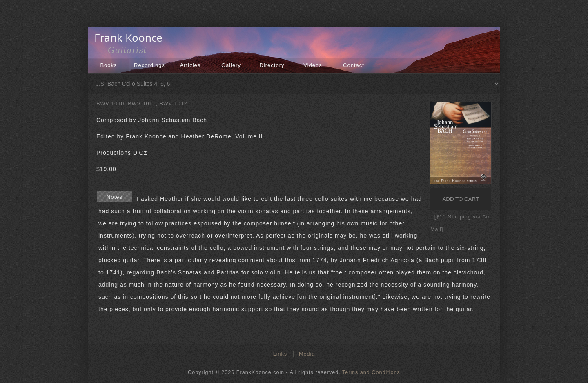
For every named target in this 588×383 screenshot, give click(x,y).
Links (280, 354)
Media (307, 354)
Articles (190, 65)
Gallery (231, 65)
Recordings (149, 65)
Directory (272, 65)
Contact (354, 65)
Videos (313, 65)
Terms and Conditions (371, 372)
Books (108, 65)
